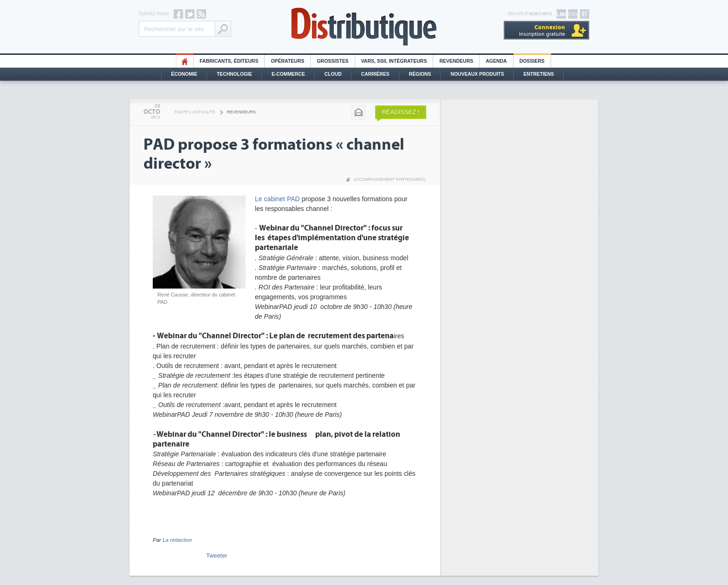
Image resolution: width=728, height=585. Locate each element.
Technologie (234, 74)
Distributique (364, 27)
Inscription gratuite (542, 30)
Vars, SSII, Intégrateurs (394, 61)
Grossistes (332, 61)
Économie (184, 74)
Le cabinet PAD (278, 199)
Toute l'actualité (195, 112)
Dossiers (532, 61)
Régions (420, 74)
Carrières (375, 74)
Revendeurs (456, 61)
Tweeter (217, 555)
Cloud (333, 74)
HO (185, 61)
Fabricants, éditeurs (229, 61)
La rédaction (177, 540)
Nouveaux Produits (477, 74)
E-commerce (288, 74)
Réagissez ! (401, 112)
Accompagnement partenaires (389, 179)
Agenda (496, 61)
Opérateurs (287, 61)
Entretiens (539, 74)
